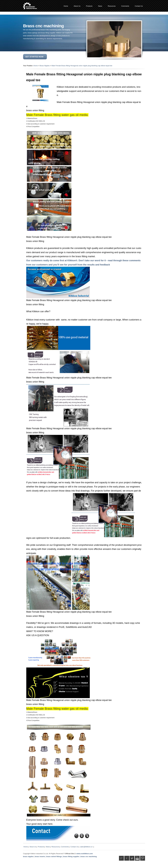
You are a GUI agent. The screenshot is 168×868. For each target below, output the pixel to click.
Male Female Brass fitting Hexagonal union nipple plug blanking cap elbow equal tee (82, 66)
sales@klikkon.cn (86, 847)
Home (36, 66)
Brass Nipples (45, 66)
